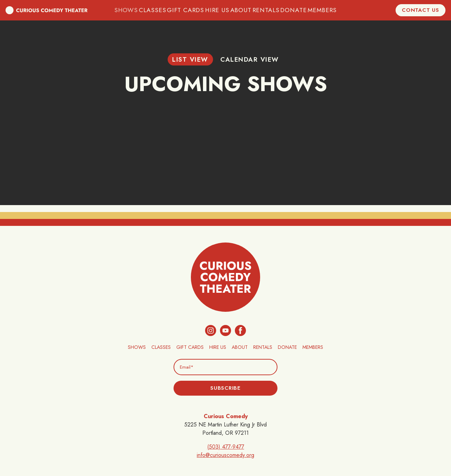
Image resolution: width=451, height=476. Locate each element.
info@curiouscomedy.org (225, 455)
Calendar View (250, 59)
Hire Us (217, 10)
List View (190, 59)
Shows (131, 10)
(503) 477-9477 (226, 447)
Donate (291, 10)
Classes (157, 10)
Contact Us (421, 10)
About (241, 10)
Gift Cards (187, 10)
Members (319, 10)
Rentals (265, 10)
